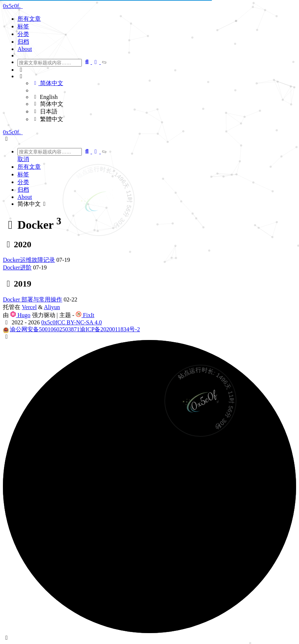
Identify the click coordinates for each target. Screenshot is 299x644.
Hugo (20, 315)
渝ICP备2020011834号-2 (110, 329)
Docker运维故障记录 (29, 260)
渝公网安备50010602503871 (45, 329)
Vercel (29, 307)
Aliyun (52, 307)
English (45, 97)
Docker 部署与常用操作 (33, 299)
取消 (23, 159)
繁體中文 (48, 119)
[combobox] (50, 63)
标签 (23, 26)
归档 (23, 42)
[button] (157, 70)
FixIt (85, 315)
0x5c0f (49, 322)
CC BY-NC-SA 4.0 (80, 322)
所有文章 (29, 19)
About (25, 49)
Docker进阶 (17, 267)
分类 (23, 34)
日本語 (45, 111)
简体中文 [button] (33, 204)
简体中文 (48, 83)
